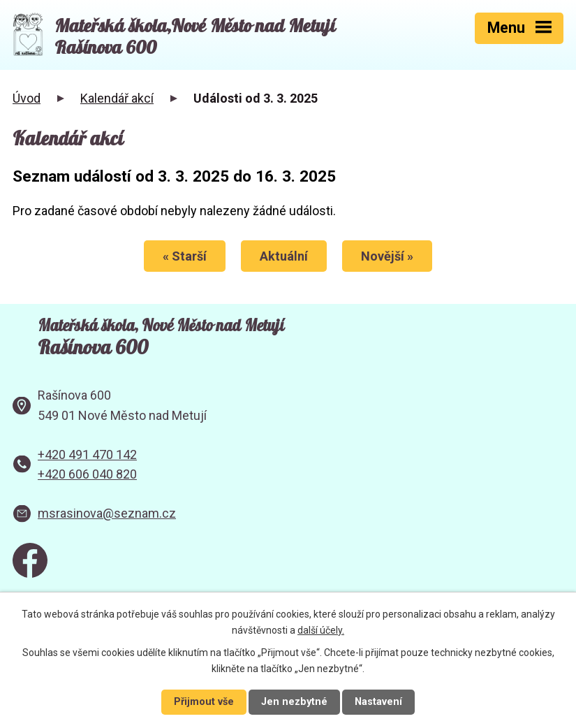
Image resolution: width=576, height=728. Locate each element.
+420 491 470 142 (87, 454)
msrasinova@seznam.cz (107, 513)
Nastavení (378, 702)
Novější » (387, 256)
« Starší (185, 256)
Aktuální (284, 256)
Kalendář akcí (117, 98)
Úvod (27, 98)
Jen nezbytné (294, 702)
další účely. (321, 630)
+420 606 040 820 (87, 474)
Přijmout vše (204, 702)
